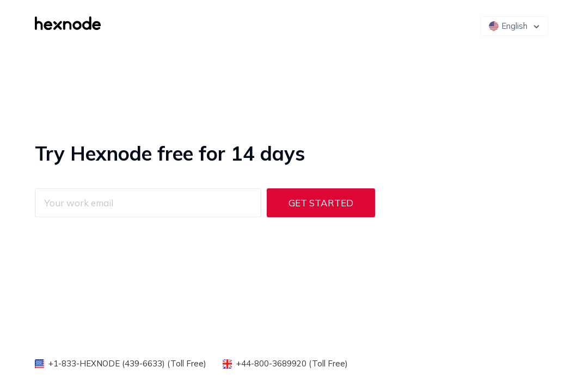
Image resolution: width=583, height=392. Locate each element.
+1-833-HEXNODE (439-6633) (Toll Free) (127, 363)
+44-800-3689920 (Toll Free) (292, 363)
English (508, 26)
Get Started (321, 203)
